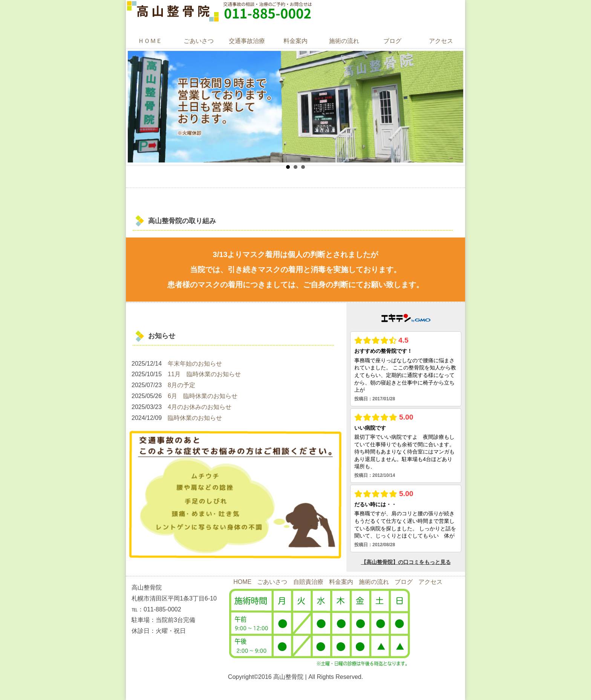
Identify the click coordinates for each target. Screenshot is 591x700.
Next (453, 107)
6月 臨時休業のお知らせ (203, 396)
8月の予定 (181, 385)
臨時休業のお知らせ (195, 418)
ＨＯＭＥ (150, 41)
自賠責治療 (308, 582)
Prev (138, 107)
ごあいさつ (199, 41)
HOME (242, 582)
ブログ (392, 41)
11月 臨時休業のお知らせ (204, 374)
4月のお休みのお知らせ (200, 407)
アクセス (441, 41)
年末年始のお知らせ (195, 364)
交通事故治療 (247, 41)
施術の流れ (344, 41)
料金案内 (295, 41)
